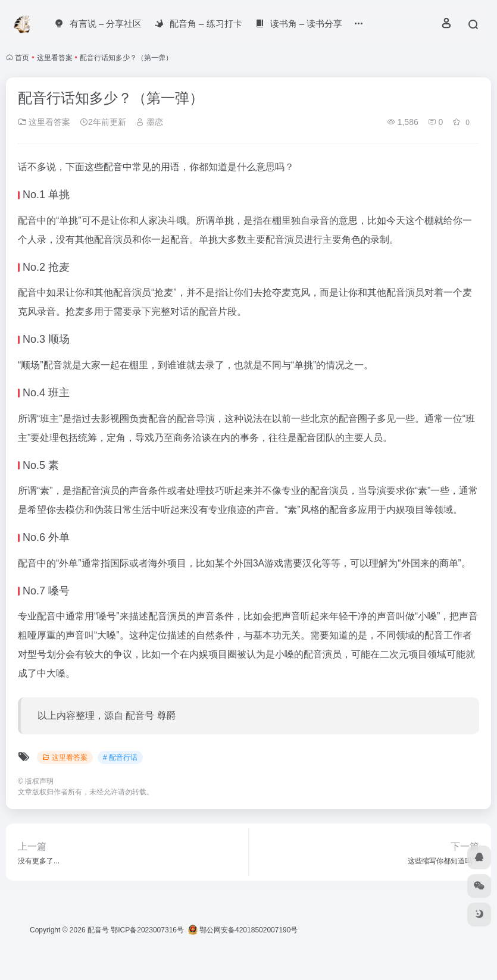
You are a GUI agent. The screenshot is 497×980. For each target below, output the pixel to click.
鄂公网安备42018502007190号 (243, 930)
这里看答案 (55, 58)
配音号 (98, 930)
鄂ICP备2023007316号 (147, 930)
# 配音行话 (120, 757)
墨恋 (149, 122)
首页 (22, 58)
